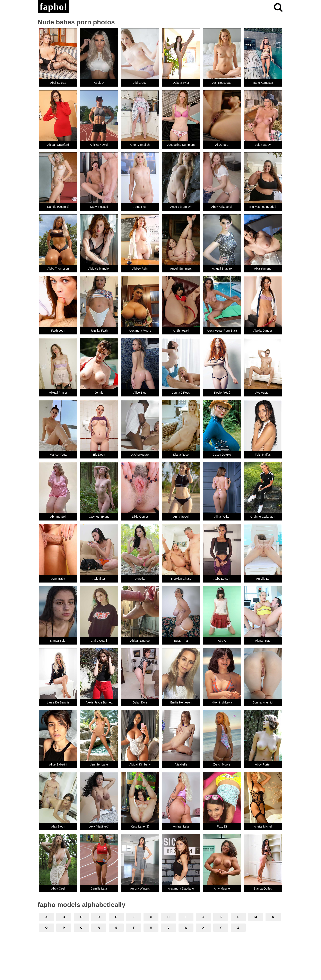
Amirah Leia (181, 826)
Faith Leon (58, 331)
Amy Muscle (222, 889)
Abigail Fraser (58, 393)
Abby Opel (58, 889)
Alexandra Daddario (181, 889)
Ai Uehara (222, 145)
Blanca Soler (58, 641)
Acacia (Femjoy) (181, 207)
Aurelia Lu (263, 579)
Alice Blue (140, 393)
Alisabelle (181, 764)
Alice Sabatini (58, 764)
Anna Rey (140, 207)
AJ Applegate (140, 455)
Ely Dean (99, 455)
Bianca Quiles (263, 889)
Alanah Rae (263, 641)
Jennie (99, 393)
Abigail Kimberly (140, 764)
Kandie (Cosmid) (58, 207)
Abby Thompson (58, 269)
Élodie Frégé (222, 393)
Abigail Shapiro (222, 269)
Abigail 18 (99, 579)
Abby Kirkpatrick (222, 207)
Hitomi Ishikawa (222, 702)
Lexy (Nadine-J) (99, 826)
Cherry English (140, 145)
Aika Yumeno (263, 269)
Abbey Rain (140, 269)
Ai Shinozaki (181, 331)
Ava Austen (263, 393)
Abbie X (99, 83)
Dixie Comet (140, 517)
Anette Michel (263, 826)
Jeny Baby (58, 579)
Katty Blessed (99, 207)
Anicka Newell (99, 145)
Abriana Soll (58, 517)
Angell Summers (181, 269)
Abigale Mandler (99, 269)
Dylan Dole (140, 702)
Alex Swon (58, 826)
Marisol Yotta (58, 455)
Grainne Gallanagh (263, 517)
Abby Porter (263, 764)
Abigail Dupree (140, 641)
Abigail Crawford (58, 145)
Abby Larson (222, 579)
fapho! (53, 7)
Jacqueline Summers (181, 145)
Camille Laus (99, 889)
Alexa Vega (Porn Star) (222, 331)
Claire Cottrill (99, 641)
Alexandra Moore (140, 331)
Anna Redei (181, 517)
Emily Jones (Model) (263, 207)
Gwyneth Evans (99, 517)
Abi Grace (140, 83)
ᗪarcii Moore (222, 764)
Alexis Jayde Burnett (99, 702)
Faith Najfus (263, 455)
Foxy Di (222, 826)
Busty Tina (181, 641)
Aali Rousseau (222, 83)
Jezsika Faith (99, 331)
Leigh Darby (263, 145)
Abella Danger (263, 331)
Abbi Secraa (58, 83)
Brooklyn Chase (181, 579)
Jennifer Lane (99, 764)
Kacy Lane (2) (140, 826)
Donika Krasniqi (263, 702)
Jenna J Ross (181, 393)
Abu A (222, 641)
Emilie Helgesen (181, 702)
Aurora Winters (140, 889)
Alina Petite (222, 517)
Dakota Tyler (181, 83)
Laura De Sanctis (58, 702)
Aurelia (140, 579)
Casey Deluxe (222, 455)
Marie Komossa (263, 83)
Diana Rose (181, 455)
